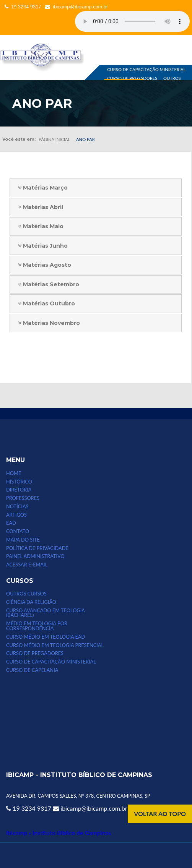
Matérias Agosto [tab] (42, 265)
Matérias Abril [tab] (38, 207)
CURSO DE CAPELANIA (32, 670)
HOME (14, 473)
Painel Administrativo (35, 556)
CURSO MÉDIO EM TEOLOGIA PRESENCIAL (55, 645)
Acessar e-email (27, 565)
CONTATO (18, 531)
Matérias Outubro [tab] (44, 303)
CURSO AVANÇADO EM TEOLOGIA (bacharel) (46, 613)
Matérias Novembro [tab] (46, 323)
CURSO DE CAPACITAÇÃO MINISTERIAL (146, 70)
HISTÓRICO (19, 482)
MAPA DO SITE (23, 540)
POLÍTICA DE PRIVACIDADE (37, 548)
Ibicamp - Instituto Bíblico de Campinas (59, 833)
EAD (11, 523)
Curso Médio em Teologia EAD (46, 637)
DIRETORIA (19, 490)
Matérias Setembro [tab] (46, 284)
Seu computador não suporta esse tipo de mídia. (132, 21)
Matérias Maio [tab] (38, 226)
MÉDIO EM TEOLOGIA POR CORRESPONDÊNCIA (37, 626)
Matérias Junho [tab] (40, 246)
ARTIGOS (16, 515)
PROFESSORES (23, 498)
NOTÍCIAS (17, 507)
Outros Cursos (26, 594)
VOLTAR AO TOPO (160, 814)
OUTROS (172, 78)
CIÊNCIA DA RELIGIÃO (31, 602)
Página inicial (54, 139)
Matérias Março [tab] (40, 188)
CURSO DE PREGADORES (132, 78)
